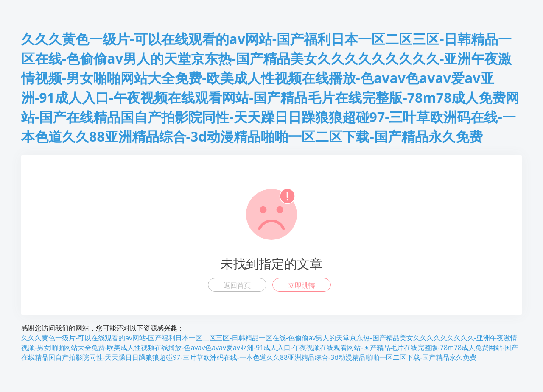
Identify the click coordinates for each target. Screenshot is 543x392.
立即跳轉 (302, 285)
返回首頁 (237, 285)
